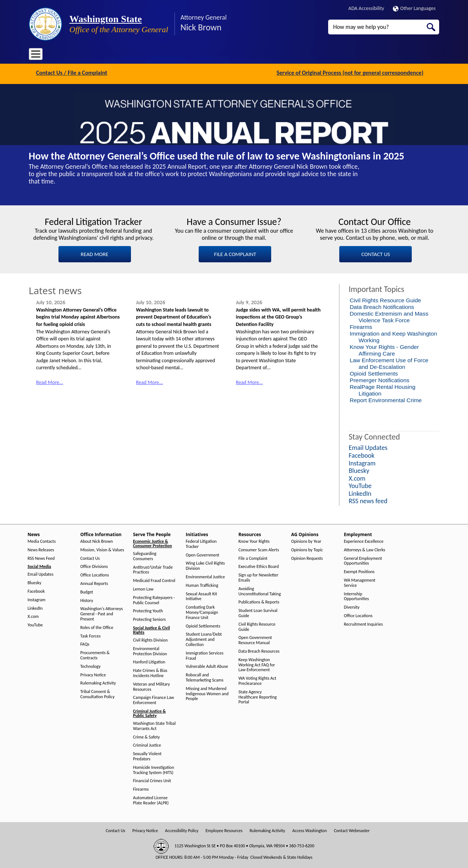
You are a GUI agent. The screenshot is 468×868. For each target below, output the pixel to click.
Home (40, 55)
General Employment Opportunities (363, 560)
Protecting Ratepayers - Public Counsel (154, 599)
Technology (90, 665)
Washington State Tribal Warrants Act (154, 725)
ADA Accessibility (366, 8)
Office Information (95, 55)
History (87, 600)
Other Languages (414, 8)
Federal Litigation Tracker (201, 543)
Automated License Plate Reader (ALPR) (151, 800)
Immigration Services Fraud (205, 655)
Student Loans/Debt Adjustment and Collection (204, 639)
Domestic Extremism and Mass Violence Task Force (389, 316)
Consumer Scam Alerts (259, 549)
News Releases (41, 549)
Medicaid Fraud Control (154, 580)
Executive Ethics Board (259, 566)
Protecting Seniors (149, 619)
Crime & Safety (147, 736)
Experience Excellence (364, 541)
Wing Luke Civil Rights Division (205, 565)
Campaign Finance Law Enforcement (154, 699)
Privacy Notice (93, 674)
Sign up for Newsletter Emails (259, 577)
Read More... (50, 382)
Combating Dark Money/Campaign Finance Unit (202, 612)
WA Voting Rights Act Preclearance (257, 680)
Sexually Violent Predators (147, 756)
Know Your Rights (254, 541)
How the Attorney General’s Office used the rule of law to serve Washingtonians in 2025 (217, 155)
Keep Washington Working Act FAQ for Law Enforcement (257, 664)
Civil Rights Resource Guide (385, 299)
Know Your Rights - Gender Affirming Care (384, 349)
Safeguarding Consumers (145, 556)
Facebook (36, 591)
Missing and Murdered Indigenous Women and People (207, 693)
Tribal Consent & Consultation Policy (97, 694)
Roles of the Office (97, 627)
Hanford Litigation (149, 661)
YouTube (35, 624)
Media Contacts (42, 541)
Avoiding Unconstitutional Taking (260, 590)
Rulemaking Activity (98, 682)
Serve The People (142, 55)
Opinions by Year (306, 541)
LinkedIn (35, 607)
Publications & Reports (259, 601)
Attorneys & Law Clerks (365, 549)
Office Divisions (94, 566)
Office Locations (95, 574)
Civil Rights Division (151, 640)
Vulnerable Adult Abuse (207, 666)
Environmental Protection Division (150, 650)
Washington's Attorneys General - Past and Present (102, 613)
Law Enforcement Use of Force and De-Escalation (389, 362)
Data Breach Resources (259, 651)
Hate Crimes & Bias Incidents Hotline (150, 672)
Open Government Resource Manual (255, 640)
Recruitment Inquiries (363, 623)
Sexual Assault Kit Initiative (201, 596)
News (61, 55)
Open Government (203, 554)
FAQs (85, 644)
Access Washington (309, 830)
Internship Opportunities (357, 596)
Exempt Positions (359, 571)
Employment (278, 55)
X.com (33, 616)
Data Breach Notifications (382, 306)
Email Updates (41, 574)
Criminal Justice (147, 745)
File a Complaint (253, 557)
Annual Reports (94, 583)
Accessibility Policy (182, 830)
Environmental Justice (205, 576)
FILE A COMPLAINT (235, 253)
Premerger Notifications (379, 379)
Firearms (361, 326)
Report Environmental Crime (386, 399)
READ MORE (95, 253)
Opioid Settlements (374, 372)
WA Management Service (360, 582)
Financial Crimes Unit (152, 780)
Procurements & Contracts (95, 655)
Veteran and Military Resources (152, 686)
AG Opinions (243, 55)
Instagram (37, 599)
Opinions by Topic (307, 549)
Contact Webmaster (352, 830)
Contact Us (90, 557)
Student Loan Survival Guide (258, 613)
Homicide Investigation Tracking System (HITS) (154, 769)
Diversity (352, 607)
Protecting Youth (148, 610)
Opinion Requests (307, 557)
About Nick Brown (97, 541)
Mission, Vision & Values (102, 549)
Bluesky (35, 582)
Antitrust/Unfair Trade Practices (153, 569)
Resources (209, 55)
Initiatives (179, 55)
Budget (87, 591)
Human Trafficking (202, 584)
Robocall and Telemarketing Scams (205, 677)
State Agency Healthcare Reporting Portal (258, 696)
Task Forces (90, 635)
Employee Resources (224, 830)
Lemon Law (143, 588)
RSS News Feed (41, 557)
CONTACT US (376, 253)
